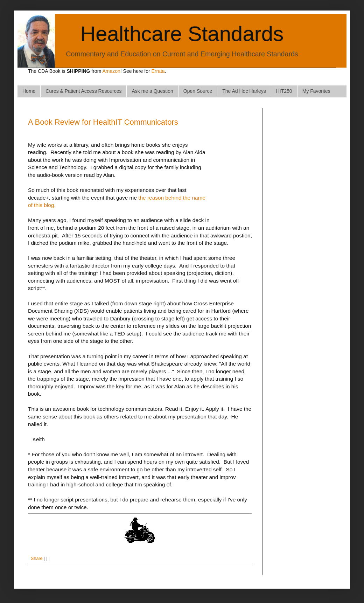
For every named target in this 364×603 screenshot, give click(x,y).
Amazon (111, 71)
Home (29, 91)
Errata (158, 71)
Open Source (198, 91)
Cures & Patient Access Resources (83, 91)
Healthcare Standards (182, 34)
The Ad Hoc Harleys (244, 91)
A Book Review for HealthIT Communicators (103, 122)
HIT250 (284, 91)
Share (37, 559)
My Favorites (316, 91)
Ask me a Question (152, 91)
